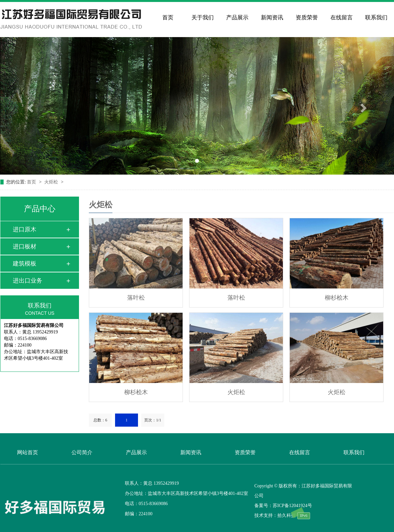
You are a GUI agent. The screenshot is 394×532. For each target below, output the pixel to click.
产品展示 (237, 18)
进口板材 (25, 246)
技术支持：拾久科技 (275, 515)
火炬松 (52, 182)
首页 (168, 18)
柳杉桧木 (337, 298)
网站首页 (28, 452)
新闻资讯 (272, 18)
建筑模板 (25, 264)
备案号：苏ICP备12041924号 (283, 506)
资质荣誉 (307, 18)
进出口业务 (28, 281)
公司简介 (82, 452)
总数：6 (100, 420)
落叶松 (136, 298)
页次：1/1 (153, 420)
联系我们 (376, 18)
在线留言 (342, 18)
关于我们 (203, 18)
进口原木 (25, 229)
